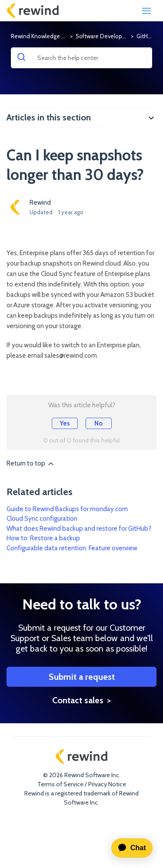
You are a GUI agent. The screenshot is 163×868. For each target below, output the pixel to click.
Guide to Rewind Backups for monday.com (67, 509)
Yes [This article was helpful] (65, 423)
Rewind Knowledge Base (42, 36)
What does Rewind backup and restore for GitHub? (79, 529)
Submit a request (82, 678)
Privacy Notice (107, 784)
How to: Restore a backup (43, 538)
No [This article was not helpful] (98, 423)
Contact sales (78, 701)
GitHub (145, 36)
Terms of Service (60, 784)
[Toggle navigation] (146, 11)
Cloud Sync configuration (42, 519)
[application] (128, 848)
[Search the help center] (81, 58)
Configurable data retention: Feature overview (72, 548)
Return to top (31, 464)
